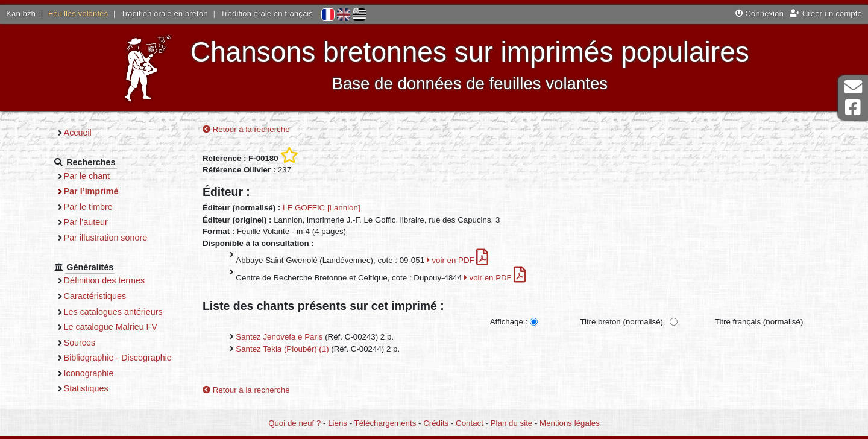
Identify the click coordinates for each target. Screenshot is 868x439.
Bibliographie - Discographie (118, 358)
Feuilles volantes (78, 14)
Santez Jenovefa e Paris (279, 337)
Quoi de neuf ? (294, 423)
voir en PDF (458, 260)
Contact (470, 423)
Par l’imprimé (91, 191)
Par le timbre (88, 207)
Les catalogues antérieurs (113, 312)
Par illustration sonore (106, 238)
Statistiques (86, 388)
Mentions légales (570, 423)
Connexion (759, 14)
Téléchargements (385, 423)
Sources (80, 343)
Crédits (436, 423)
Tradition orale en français (267, 14)
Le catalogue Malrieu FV (111, 327)
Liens (338, 423)
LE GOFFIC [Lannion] (322, 208)
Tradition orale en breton (164, 14)
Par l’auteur (86, 222)
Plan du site (511, 423)
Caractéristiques (95, 296)
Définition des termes (105, 280)
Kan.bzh (21, 14)
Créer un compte (826, 14)
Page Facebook (853, 108)
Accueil (78, 133)
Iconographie (89, 373)
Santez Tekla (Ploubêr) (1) (282, 349)
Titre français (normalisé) (759, 322)
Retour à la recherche (246, 129)
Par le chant (87, 176)
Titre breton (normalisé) (621, 322)
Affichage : (509, 322)
